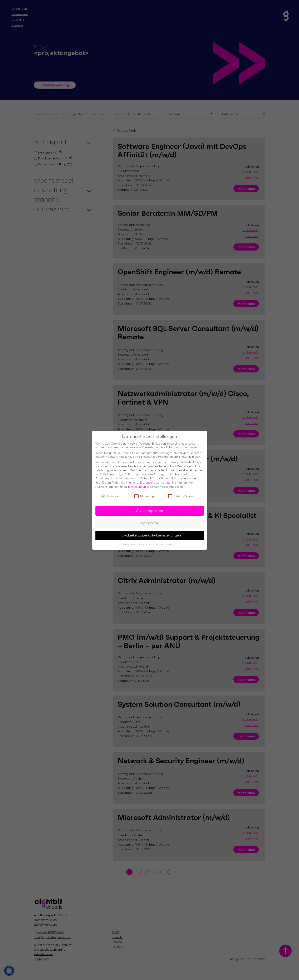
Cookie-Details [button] (129, 543)
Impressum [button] (171, 543)
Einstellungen (137, 485)
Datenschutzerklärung (155, 481)
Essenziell (111, 495)
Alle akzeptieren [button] (149, 509)
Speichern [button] (149, 522)
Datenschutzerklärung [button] (151, 543)
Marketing (144, 495)
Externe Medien (182, 495)
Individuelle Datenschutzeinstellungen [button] (150, 534)
